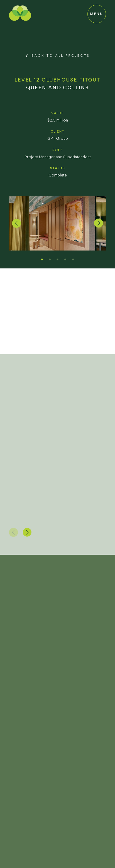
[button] (16, 223)
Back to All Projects (61, 56)
